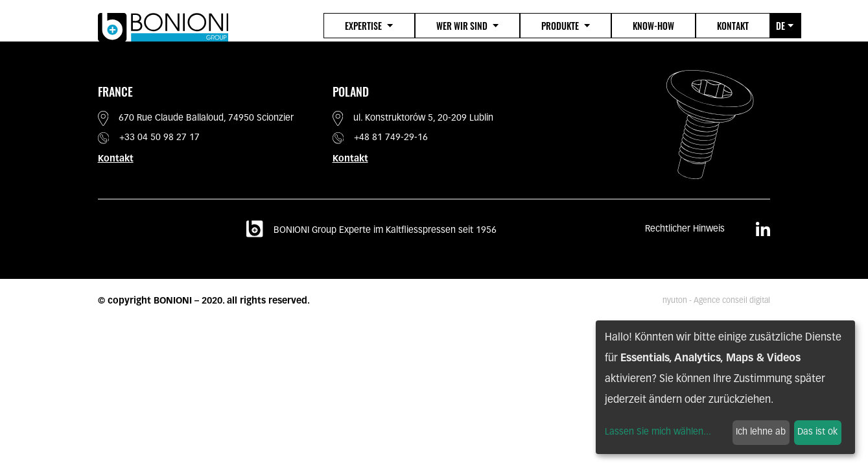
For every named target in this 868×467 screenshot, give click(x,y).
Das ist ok (817, 432)
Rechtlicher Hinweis (685, 229)
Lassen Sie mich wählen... (658, 432)
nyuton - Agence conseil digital (716, 301)
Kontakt (733, 26)
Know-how (653, 26)
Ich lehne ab (761, 432)
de (785, 26)
